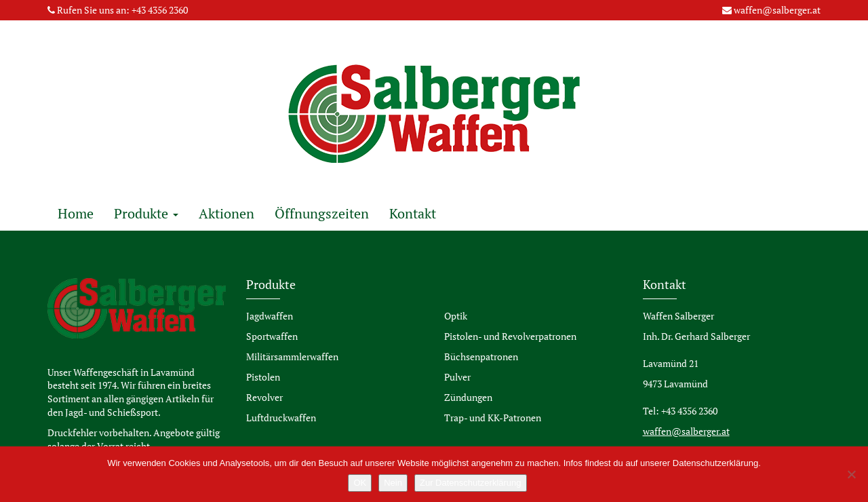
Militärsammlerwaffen (292, 356)
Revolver (264, 397)
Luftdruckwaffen (281, 418)
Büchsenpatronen (481, 356)
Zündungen (468, 397)
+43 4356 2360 (160, 10)
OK (360, 483)
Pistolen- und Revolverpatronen (510, 336)
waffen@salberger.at (777, 10)
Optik (456, 316)
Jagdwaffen (270, 316)
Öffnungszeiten (322, 213)
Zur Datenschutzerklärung (471, 483)
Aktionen (226, 213)
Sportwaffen (272, 336)
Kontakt (413, 213)
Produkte (146, 213)
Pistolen (263, 377)
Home (76, 213)
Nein (393, 483)
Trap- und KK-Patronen (493, 418)
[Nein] (851, 474)
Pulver (457, 377)
